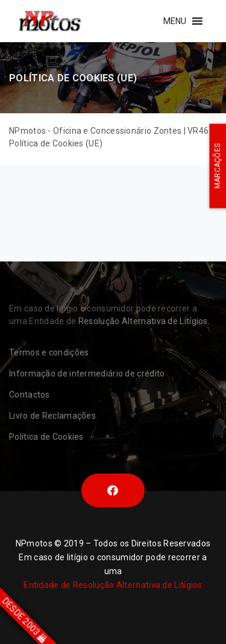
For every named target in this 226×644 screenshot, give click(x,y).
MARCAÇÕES (218, 166)
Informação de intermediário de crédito (87, 374)
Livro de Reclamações (52, 416)
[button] (175, 21)
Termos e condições (49, 352)
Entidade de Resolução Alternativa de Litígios (113, 585)
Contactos (30, 395)
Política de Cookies (46, 437)
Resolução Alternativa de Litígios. (144, 321)
